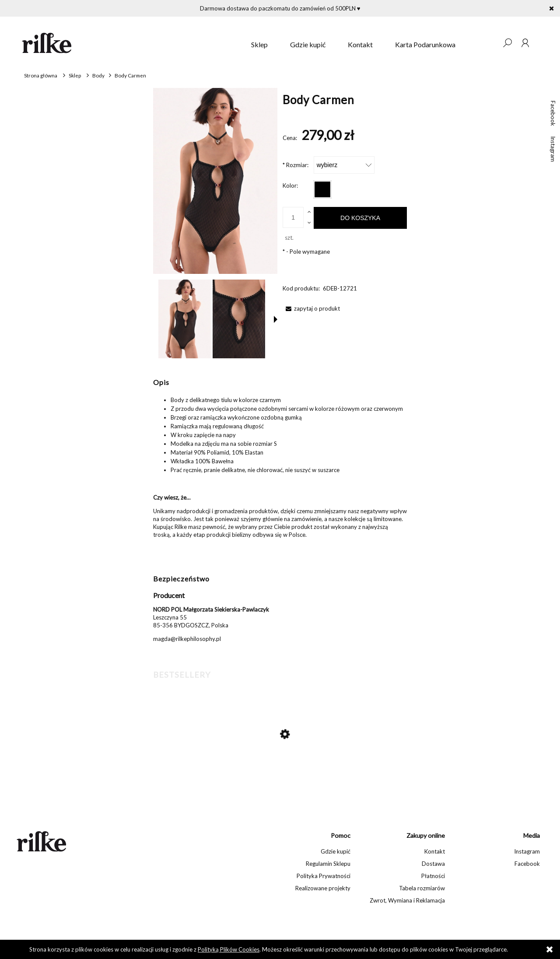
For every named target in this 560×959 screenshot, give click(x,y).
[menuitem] (259, 45)
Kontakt (435, 851)
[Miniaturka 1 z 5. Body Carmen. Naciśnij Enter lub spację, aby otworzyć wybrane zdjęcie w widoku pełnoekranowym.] (185, 319)
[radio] (322, 189)
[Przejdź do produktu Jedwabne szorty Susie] (276, 771)
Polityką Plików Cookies (229, 949)
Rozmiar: (296, 165)
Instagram (553, 149)
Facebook (553, 113)
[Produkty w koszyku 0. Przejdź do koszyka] (490, 43)
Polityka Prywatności (324, 876)
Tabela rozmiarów (422, 888)
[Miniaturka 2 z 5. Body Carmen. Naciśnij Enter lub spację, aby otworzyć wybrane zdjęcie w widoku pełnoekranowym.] (239, 319)
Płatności (433, 876)
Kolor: (290, 185)
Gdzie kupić (336, 851)
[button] (276, 319)
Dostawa (433, 864)
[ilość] (293, 217)
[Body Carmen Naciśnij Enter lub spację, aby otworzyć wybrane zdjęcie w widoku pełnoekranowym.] (215, 181)
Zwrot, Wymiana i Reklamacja (407, 900)
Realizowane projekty (323, 888)
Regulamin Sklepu (328, 864)
